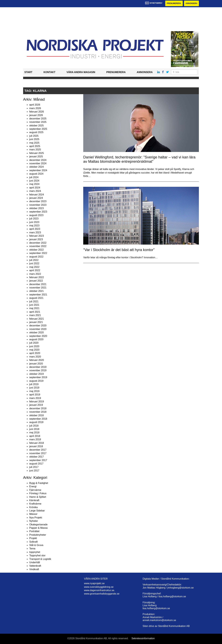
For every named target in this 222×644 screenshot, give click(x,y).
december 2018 (38, 408)
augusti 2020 (36, 339)
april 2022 (35, 270)
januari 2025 (36, 156)
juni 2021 (34, 305)
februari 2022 (37, 277)
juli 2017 (34, 467)
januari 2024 (36, 198)
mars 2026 (35, 108)
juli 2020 (34, 343)
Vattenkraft (35, 566)
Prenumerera (174, 3)
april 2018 (35, 436)
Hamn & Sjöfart (38, 497)
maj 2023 (34, 226)
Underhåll (35, 562)
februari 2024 (37, 195)
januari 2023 (36, 239)
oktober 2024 (36, 167)
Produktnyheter (38, 535)
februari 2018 (37, 443)
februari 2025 (37, 153)
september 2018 (38, 419)
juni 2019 (34, 388)
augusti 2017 (36, 464)
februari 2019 (37, 402)
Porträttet (34, 531)
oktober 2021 (36, 291)
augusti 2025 (36, 132)
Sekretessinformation (143, 638)
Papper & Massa (38, 528)
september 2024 (38, 170)
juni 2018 (34, 429)
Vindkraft (34, 569)
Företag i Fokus (38, 493)
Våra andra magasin (81, 72)
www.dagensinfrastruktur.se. (99, 590)
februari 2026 (37, 112)
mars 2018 (35, 439)
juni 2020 (34, 346)
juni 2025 (34, 139)
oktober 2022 (36, 250)
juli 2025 (34, 136)
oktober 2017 (36, 457)
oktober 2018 (36, 415)
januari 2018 (36, 446)
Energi (33, 486)
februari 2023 (37, 236)
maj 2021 (34, 308)
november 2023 (38, 205)
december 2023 (38, 201)
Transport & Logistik (40, 559)
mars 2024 (35, 191)
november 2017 (38, 453)
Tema (32, 549)
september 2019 (38, 377)
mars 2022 (35, 274)
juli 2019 (34, 384)
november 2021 (38, 288)
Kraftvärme (35, 504)
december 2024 (38, 160)
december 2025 (38, 119)
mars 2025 (35, 150)
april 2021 (35, 312)
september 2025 (38, 129)
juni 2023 (34, 222)
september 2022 (38, 253)
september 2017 (38, 460)
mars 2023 (35, 232)
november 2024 (38, 163)
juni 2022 (34, 263)
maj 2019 (34, 391)
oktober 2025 (36, 126)
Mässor (33, 514)
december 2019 (38, 367)
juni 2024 (34, 181)
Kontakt (49, 72)
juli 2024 (34, 177)
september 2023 (38, 212)
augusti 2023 (36, 215)
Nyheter (34, 521)
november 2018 (38, 412)
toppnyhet (35, 552)
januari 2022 (36, 281)
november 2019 (38, 371)
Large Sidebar (37, 511)
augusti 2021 (36, 298)
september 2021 (38, 295)
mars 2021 (35, 315)
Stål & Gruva (36, 545)
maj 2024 (34, 184)
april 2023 (35, 229)
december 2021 (38, 284)
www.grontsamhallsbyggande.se (102, 594)
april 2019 (35, 395)
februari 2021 (37, 319)
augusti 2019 (36, 381)
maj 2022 (34, 267)
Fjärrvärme (35, 490)
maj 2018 (34, 433)
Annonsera (191, 3)
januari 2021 (36, 322)
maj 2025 (34, 143)
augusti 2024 (36, 174)
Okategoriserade (38, 524)
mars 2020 (35, 357)
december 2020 (38, 326)
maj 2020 (34, 350)
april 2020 (35, 353)
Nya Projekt (36, 518)
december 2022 (38, 243)
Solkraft (33, 542)
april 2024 (35, 188)
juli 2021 (34, 302)
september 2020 (38, 336)
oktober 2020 (36, 332)
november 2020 (38, 329)
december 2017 (38, 450)
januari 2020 (36, 364)
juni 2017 (34, 471)
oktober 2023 (36, 208)
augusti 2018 (36, 422)
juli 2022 (34, 260)
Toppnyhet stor (37, 555)
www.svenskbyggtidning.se (99, 587)
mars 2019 (35, 398)
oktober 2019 (36, 374)
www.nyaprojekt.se (94, 583)
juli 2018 (34, 426)
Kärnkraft (34, 500)
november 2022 (38, 246)
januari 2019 (36, 405)
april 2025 (35, 146)
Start (28, 72)
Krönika (33, 507)
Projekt (33, 538)
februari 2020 (37, 360)
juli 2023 (34, 219)
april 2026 (35, 105)
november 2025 (38, 122)
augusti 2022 (36, 257)
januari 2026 (36, 115)
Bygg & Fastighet (39, 483)
